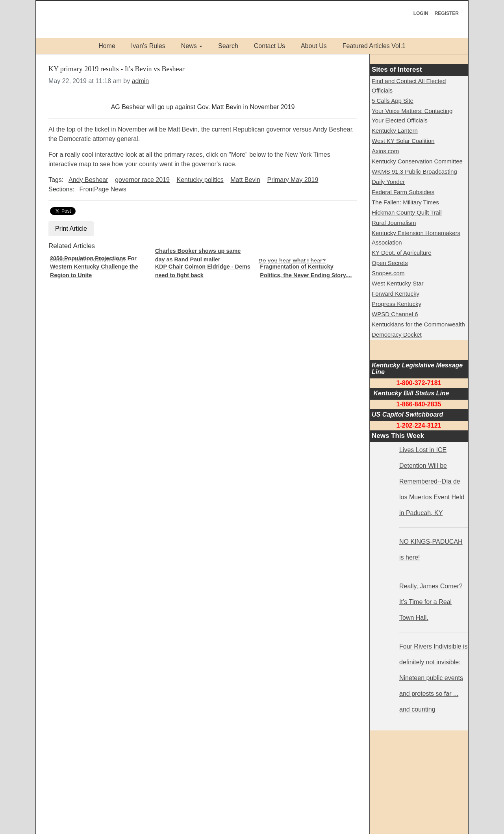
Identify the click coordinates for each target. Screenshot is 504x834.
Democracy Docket (397, 335)
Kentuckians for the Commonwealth (418, 324)
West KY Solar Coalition (403, 141)
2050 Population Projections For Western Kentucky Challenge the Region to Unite (94, 267)
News (189, 46)
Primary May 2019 (293, 180)
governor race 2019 (142, 180)
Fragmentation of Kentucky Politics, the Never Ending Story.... (306, 271)
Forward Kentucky (396, 294)
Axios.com (385, 151)
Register (447, 13)
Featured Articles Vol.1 (374, 46)
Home (107, 46)
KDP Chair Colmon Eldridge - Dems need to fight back (203, 271)
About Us (314, 46)
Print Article (71, 229)
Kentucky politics (200, 180)
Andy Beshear (88, 180)
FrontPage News (103, 189)
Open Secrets (390, 263)
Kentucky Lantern (395, 131)
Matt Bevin (245, 180)
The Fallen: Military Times (405, 202)
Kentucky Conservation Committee (417, 161)
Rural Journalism (394, 223)
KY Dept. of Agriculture (401, 253)
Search (228, 46)
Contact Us (270, 46)
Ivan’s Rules (148, 46)
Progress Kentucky (397, 304)
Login (421, 13)
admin (141, 81)
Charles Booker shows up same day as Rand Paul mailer (198, 255)
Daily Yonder (388, 182)
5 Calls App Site (393, 101)
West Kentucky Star (397, 283)
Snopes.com (388, 273)
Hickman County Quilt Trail (407, 212)
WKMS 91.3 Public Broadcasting (414, 171)
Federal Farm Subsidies (403, 192)
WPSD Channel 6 (395, 314)
